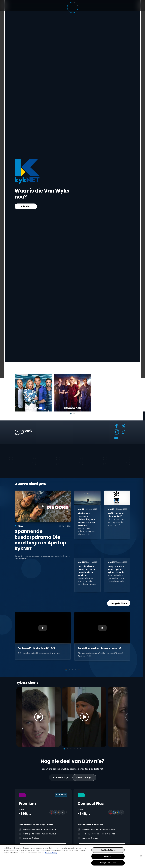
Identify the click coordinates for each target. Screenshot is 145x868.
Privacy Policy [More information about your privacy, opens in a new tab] (51, 853)
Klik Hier (26, 206)
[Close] (141, 856)
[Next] (126, 717)
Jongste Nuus (119, 603)
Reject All (108, 856)
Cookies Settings (108, 850)
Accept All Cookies (108, 863)
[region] (72, 856)
